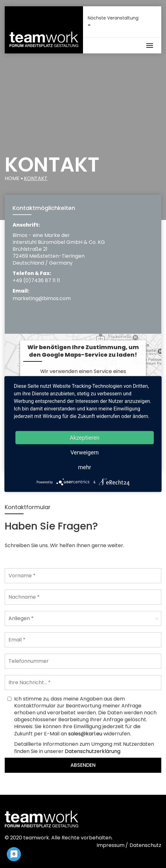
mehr (84, 467)
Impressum (111, 845)
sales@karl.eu (85, 734)
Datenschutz (145, 845)
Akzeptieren (85, 438)
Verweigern (85, 452)
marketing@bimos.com (42, 298)
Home (12, 178)
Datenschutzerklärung (93, 751)
